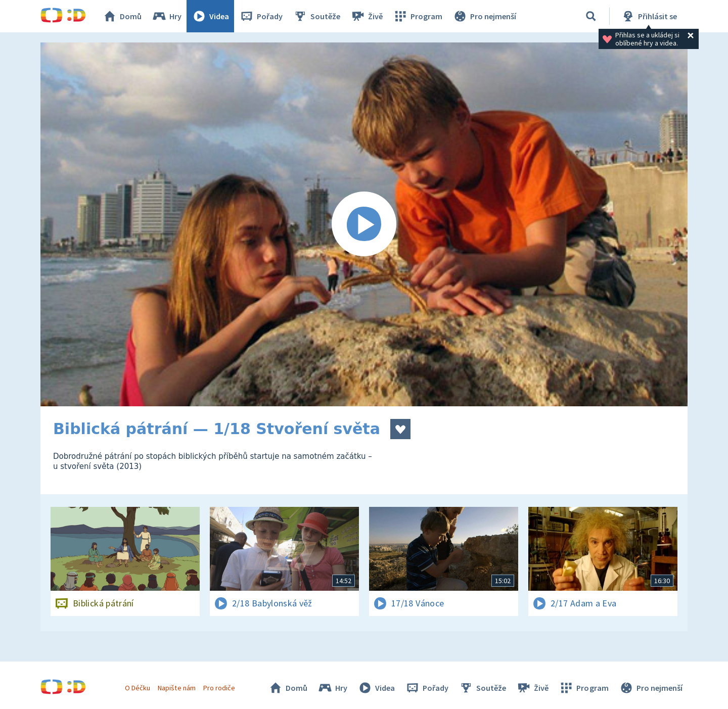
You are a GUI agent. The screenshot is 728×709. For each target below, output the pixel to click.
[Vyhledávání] (591, 16)
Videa (210, 16)
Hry (167, 16)
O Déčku (138, 688)
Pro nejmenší (484, 16)
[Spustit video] (364, 224)
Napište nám (176, 688)
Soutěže (316, 16)
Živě (367, 16)
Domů (122, 16)
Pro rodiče (219, 688)
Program (418, 16)
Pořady (261, 16)
